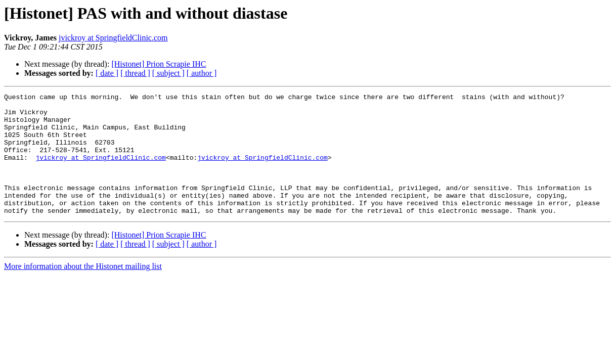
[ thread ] (135, 73)
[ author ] (202, 73)
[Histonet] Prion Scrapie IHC (159, 64)
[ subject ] (168, 73)
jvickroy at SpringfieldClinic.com (113, 38)
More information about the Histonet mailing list (83, 290)
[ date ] (107, 73)
